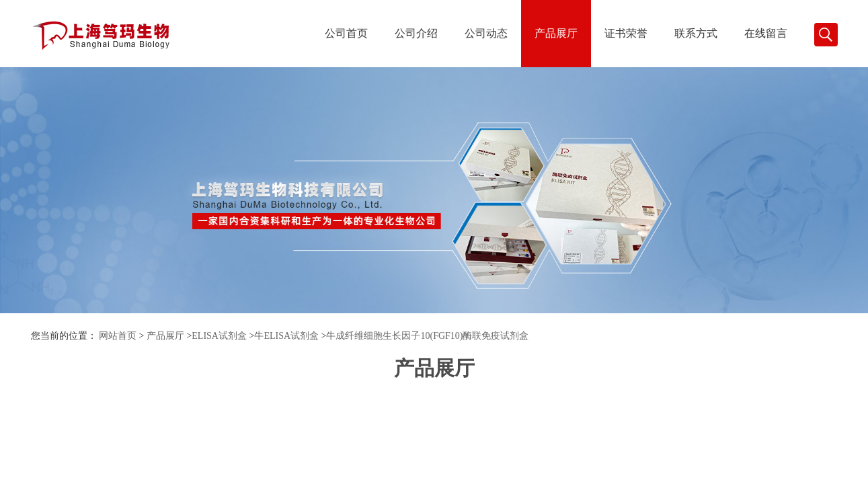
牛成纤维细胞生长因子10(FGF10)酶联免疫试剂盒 (427, 336)
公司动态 (486, 33)
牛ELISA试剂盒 (286, 336)
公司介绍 (416, 33)
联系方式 (696, 33)
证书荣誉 (626, 33)
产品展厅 (556, 33)
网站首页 (118, 336)
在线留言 (766, 33)
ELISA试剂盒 (219, 336)
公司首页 (346, 33)
